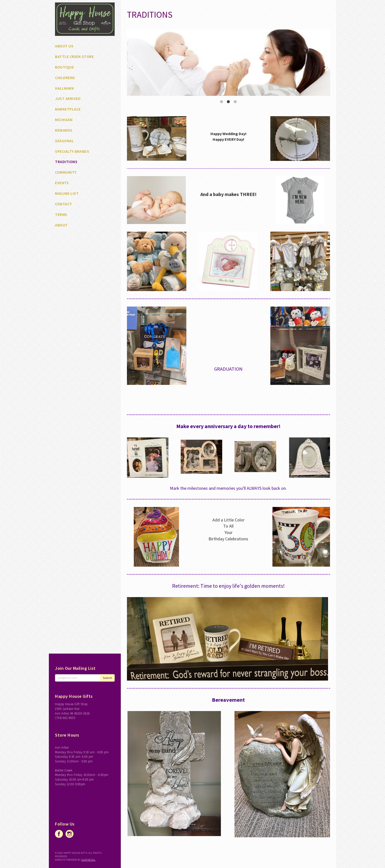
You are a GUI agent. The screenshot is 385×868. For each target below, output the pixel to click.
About (61, 225)
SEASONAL (64, 141)
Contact (64, 204)
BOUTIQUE (64, 67)
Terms (61, 214)
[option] (229, 63)
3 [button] (235, 102)
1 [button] (221, 102)
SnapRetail (88, 860)
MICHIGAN (64, 120)
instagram (69, 834)
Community (66, 172)
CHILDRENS (65, 78)
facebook (59, 834)
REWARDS (64, 130)
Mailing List (67, 193)
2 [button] (228, 102)
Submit (107, 678)
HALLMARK (64, 88)
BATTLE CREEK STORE (74, 56)
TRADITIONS (66, 162)
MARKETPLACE (68, 109)
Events (62, 183)
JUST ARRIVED (68, 98)
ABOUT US (64, 46)
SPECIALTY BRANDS (72, 151)
